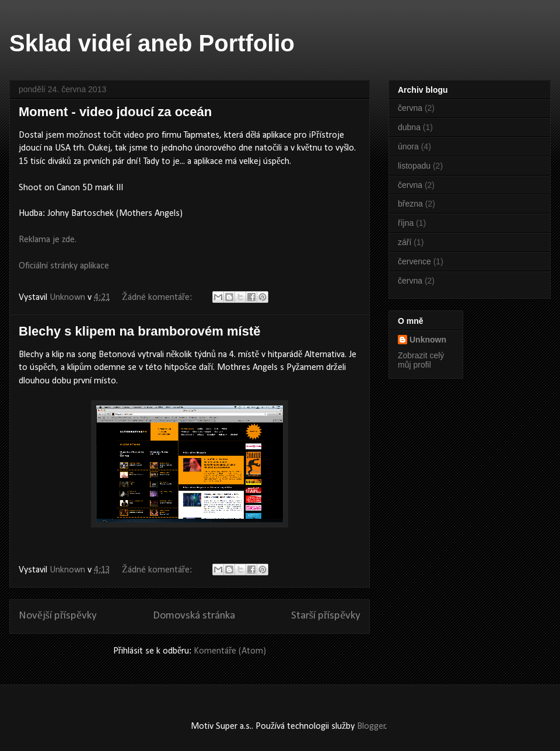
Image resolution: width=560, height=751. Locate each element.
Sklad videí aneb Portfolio (152, 43)
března (410, 204)
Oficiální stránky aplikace (64, 266)
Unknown (428, 340)
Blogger (371, 726)
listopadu (414, 166)
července (414, 261)
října (406, 223)
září (405, 242)
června (410, 108)
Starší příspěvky (326, 616)
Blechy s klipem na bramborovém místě (140, 331)
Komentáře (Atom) (230, 651)
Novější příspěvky (58, 616)
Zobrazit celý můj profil (421, 360)
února (408, 146)
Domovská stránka (194, 616)
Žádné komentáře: (158, 298)
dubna (409, 127)
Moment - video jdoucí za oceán (115, 112)
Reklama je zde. (48, 240)
